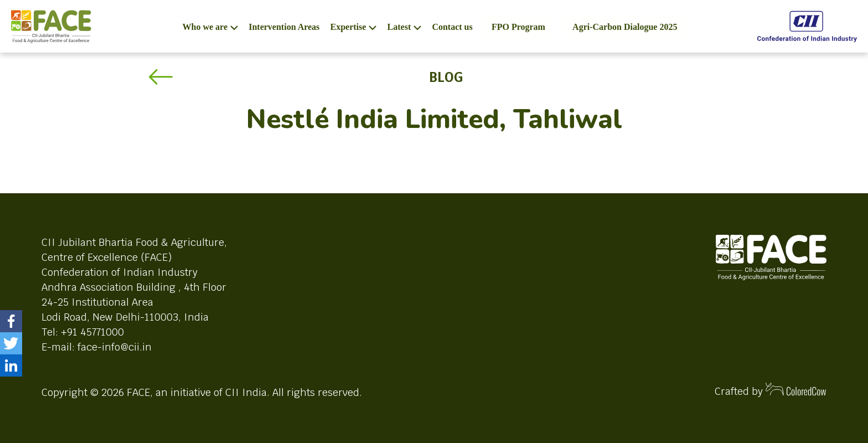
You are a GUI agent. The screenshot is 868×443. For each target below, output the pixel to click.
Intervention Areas (284, 27)
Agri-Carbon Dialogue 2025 (625, 27)
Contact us (452, 27)
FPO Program (518, 27)
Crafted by (771, 390)
